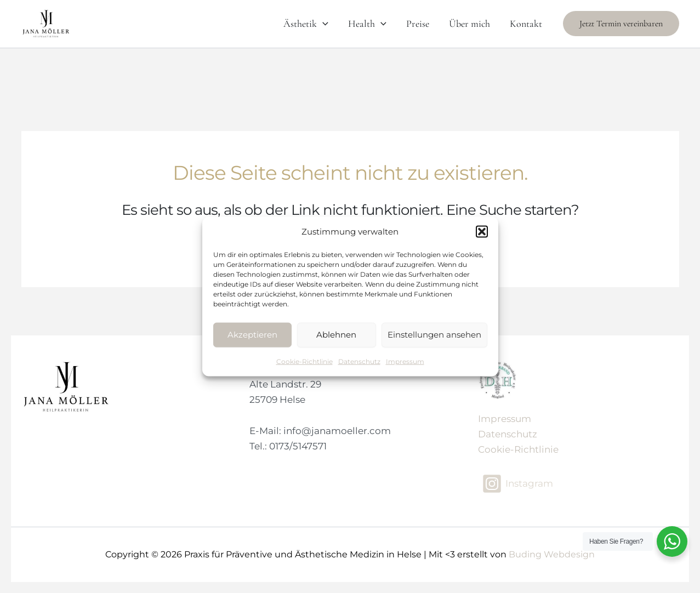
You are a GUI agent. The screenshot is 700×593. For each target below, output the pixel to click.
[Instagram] (517, 484)
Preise (418, 24)
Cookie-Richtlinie (305, 361)
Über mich (469, 24)
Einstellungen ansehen (434, 335)
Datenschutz (359, 361)
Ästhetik (306, 24)
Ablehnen (336, 335)
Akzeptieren (252, 335)
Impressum (405, 361)
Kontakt (526, 24)
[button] (482, 232)
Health (367, 24)
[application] (323, 24)
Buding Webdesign (552, 554)
